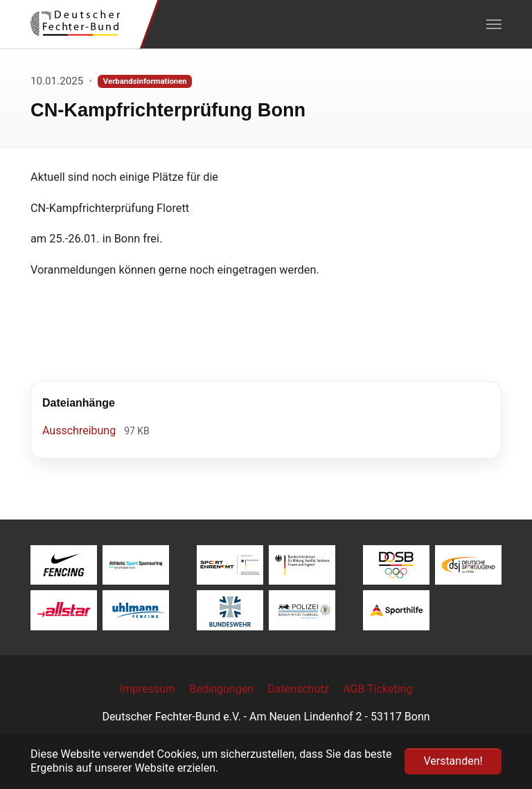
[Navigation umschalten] (494, 24)
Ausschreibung (80, 431)
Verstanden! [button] (453, 761)
